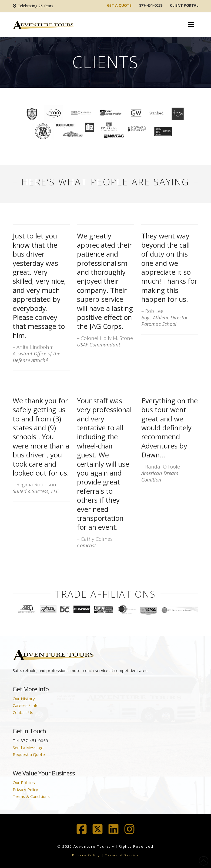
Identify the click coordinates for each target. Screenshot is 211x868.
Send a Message (28, 748)
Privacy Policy (25, 790)
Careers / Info (26, 705)
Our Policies (24, 782)
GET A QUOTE (119, 5)
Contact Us (23, 712)
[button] (191, 25)
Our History (24, 699)
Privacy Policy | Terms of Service (105, 855)
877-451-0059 (151, 5)
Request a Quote (29, 754)
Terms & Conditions (31, 796)
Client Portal (184, 5)
